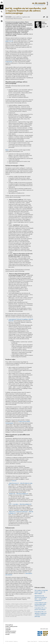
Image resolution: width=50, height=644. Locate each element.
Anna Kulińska (44, 23)
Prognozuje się (9, 62)
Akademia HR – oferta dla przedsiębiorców (19, 494)
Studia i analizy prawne (11, 626)
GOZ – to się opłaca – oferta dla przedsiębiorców (20, 504)
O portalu (8, 628)
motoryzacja (19, 18)
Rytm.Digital (46, 641)
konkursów (14, 481)
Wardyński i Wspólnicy (13, 641)
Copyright (8, 630)
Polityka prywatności (11, 631)
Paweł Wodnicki (34, 641)
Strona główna (9, 625)
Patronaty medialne (10, 633)
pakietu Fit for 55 (9, 41)
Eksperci (7, 150)
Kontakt (7, 634)
